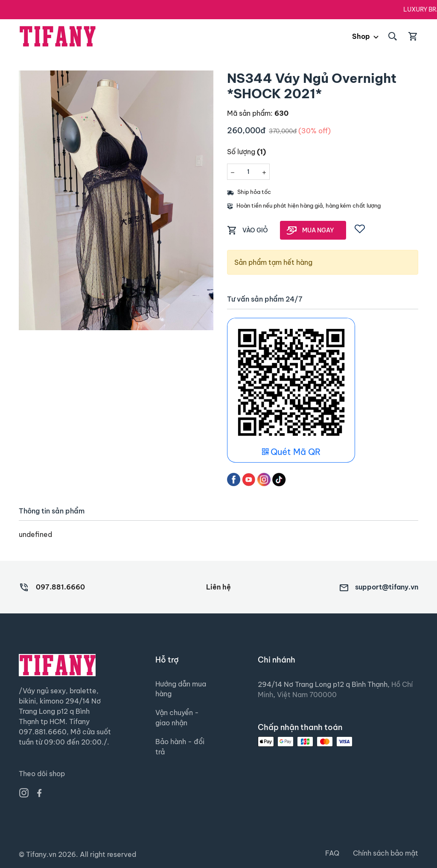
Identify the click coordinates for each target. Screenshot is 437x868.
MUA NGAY (318, 230)
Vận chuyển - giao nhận (177, 718)
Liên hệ (218, 587)
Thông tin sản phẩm (52, 511)
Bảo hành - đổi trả (180, 748)
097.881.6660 (60, 587)
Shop (361, 36)
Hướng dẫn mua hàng (181, 689)
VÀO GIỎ (255, 230)
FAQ (332, 853)
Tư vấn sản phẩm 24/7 (265, 299)
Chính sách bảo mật (386, 853)
